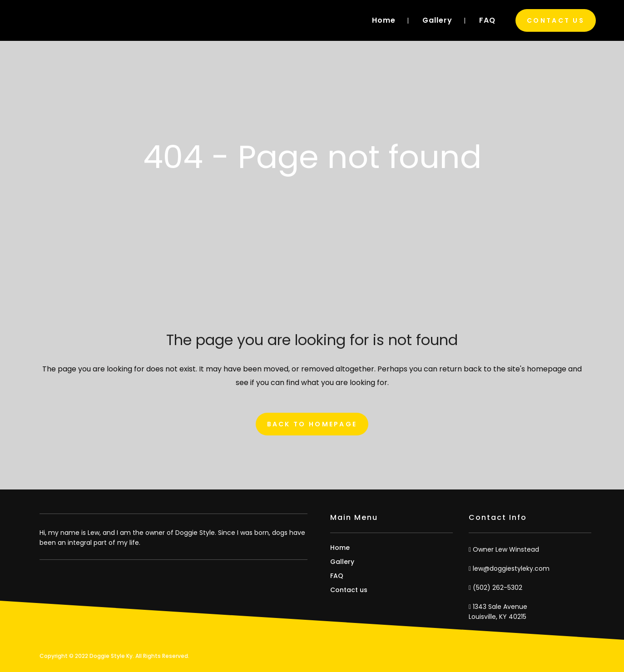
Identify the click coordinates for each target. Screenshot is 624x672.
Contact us (349, 590)
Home (340, 548)
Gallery (342, 562)
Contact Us (556, 20)
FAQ (337, 576)
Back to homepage (312, 424)
